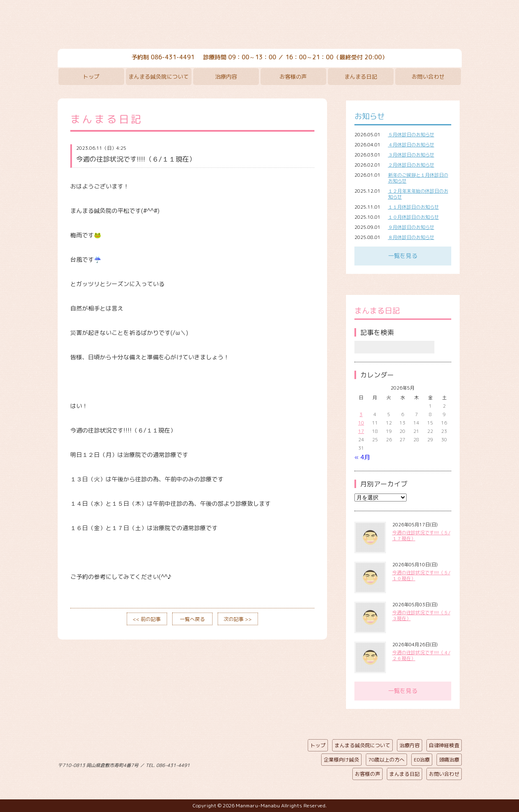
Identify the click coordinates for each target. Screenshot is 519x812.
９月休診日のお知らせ (411, 227)
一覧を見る (403, 256)
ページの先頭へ (253, 764)
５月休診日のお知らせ (411, 135)
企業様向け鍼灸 (341, 760)
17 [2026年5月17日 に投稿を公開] (361, 431)
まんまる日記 (361, 77)
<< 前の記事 (147, 619)
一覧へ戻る (192, 619)
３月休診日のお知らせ (411, 155)
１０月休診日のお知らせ (414, 217)
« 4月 (362, 457)
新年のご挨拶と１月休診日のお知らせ (418, 178)
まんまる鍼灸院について (158, 77)
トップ (91, 77)
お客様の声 (293, 77)
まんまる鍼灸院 (260, 25)
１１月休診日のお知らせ (414, 207)
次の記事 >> (238, 619)
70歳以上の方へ (386, 760)
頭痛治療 (449, 760)
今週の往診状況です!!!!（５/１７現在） (421, 536)
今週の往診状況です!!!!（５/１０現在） (421, 576)
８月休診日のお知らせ (411, 237)
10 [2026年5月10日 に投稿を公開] (361, 423)
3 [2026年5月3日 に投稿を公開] (361, 414)
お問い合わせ (428, 77)
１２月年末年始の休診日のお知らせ (418, 194)
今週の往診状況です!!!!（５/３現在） (421, 616)
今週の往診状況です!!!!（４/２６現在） (421, 655)
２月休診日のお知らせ (411, 165)
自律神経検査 (444, 745)
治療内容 (226, 77)
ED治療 (422, 760)
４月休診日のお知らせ (411, 145)
